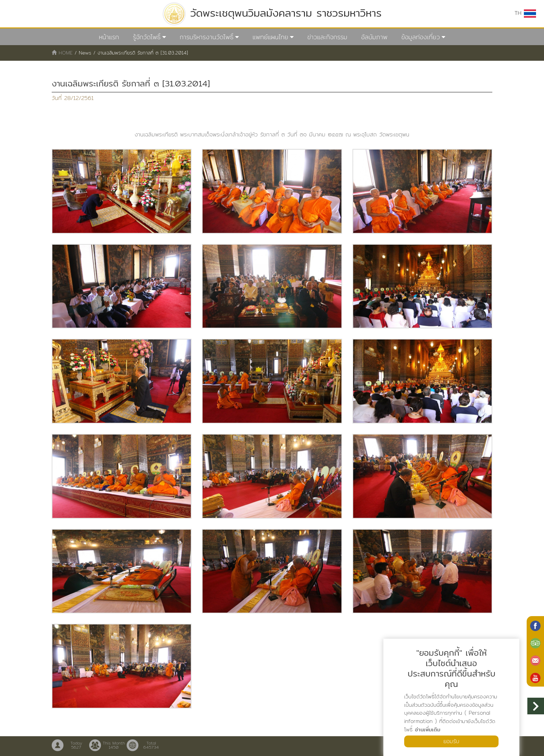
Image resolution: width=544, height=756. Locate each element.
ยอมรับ (451, 741)
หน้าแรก (109, 37)
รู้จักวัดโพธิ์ (147, 37)
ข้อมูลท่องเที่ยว (421, 37)
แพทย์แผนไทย (270, 37)
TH (525, 13)
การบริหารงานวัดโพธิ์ (207, 37)
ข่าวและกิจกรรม (327, 37)
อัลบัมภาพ (374, 37)
